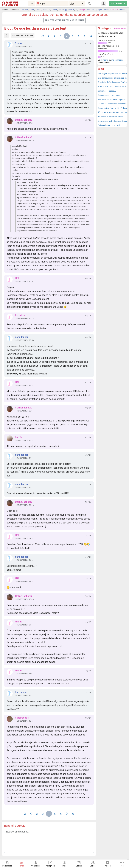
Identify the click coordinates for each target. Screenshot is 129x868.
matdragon (124, 10)
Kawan (54, 10)
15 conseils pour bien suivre (111, 117)
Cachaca (90, 10)
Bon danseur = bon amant (110, 95)
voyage (82, 10)
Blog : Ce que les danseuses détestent (35, 28)
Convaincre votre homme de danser (112, 121)
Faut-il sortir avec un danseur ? (112, 86)
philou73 (47, 10)
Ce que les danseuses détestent (112, 104)
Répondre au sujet (15, 826)
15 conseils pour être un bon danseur (112, 112)
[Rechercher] (90, 4)
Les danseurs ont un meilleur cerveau (112, 78)
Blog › (102, 69)
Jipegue (98, 10)
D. (76, 10)
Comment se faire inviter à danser (112, 108)
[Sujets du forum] (6, 36)
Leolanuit (107, 10)
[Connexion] (104, 4)
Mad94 (39, 10)
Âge (72, 4)
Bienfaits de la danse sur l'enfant (112, 82)
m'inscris (104, 60)
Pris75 (115, 10)
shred (32, 10)
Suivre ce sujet (23, 36)
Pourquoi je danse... (107, 91)
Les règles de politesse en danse (112, 74)
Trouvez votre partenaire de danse (65, 20)
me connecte (117, 60)
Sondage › (105, 28)
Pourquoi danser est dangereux (112, 99)
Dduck (61, 10)
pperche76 (70, 10)
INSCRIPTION (118, 4)
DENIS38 (25, 10)
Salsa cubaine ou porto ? (109, 125)
